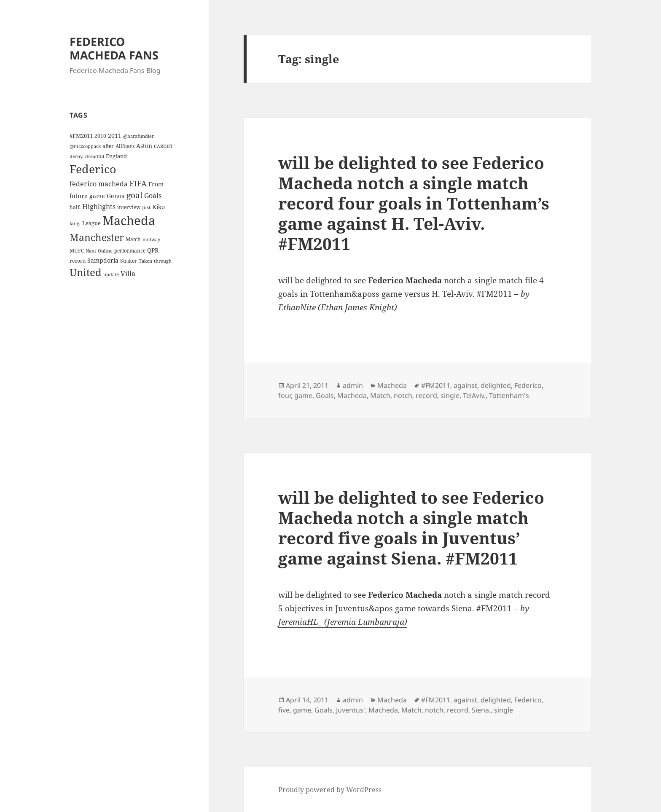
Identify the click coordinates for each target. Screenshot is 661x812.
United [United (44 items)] (86, 272)
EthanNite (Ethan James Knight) (338, 307)
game (303, 395)
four (285, 395)
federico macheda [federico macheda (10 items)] (99, 184)
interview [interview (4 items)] (129, 207)
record (426, 395)
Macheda (392, 385)
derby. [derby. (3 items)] (77, 156)
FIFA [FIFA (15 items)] (138, 183)
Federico (528, 385)
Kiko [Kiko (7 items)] (159, 207)
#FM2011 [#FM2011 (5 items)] (81, 136)
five (284, 710)
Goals (325, 395)
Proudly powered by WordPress (330, 790)
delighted (496, 385)
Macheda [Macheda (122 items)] (129, 220)
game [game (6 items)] (97, 196)
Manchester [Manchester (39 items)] (97, 237)
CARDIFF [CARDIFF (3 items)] (164, 146)
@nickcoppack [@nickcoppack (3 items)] (85, 146)
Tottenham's (509, 395)
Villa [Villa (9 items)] (128, 274)
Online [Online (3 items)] (105, 251)
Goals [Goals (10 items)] (153, 196)
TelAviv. (474, 395)
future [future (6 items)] (79, 196)
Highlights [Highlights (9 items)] (99, 207)
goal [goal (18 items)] (134, 195)
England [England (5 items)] (116, 156)
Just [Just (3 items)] (146, 207)
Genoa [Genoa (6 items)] (116, 196)
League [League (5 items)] (91, 223)
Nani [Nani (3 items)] (91, 251)
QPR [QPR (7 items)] (153, 250)
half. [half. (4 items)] (75, 207)
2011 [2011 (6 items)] (115, 136)
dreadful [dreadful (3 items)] (95, 156)
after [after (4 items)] (108, 146)
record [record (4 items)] (78, 261)
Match (380, 395)
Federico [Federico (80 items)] (93, 169)
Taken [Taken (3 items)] (145, 261)
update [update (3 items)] (111, 274)
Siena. (481, 710)
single (450, 395)
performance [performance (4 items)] (130, 250)
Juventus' (351, 710)
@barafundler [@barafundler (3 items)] (138, 136)
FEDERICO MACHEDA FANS (114, 48)
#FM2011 (436, 385)
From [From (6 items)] (156, 184)
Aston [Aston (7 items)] (144, 146)
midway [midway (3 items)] (151, 239)
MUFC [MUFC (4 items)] (77, 250)
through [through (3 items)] (163, 261)
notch (403, 395)
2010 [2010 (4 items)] (100, 136)
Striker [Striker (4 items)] (129, 261)
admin (353, 385)
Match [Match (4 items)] (133, 239)
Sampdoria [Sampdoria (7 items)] (103, 260)
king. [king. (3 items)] (75, 223)
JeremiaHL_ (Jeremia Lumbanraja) (343, 622)
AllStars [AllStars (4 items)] (125, 146)
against (465, 385)
